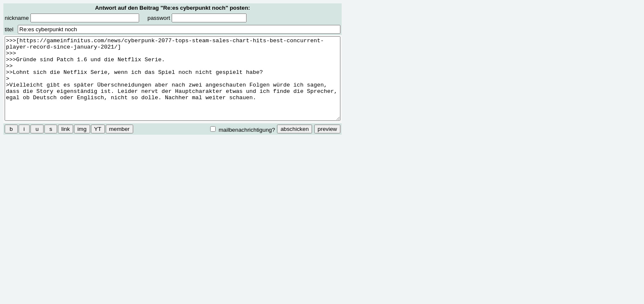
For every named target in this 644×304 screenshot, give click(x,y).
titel (9, 29)
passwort (197, 18)
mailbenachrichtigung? (243, 130)
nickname (72, 18)
